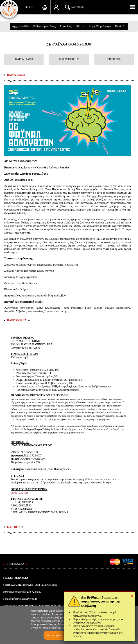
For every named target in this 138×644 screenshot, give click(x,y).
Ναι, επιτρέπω (54, 635)
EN (32, 7)
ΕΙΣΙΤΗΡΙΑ (114, 59)
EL (26, 7)
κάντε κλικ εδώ (19, 493)
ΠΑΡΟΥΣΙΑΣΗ (24, 59)
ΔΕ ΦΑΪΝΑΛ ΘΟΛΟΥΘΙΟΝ (69, 44)
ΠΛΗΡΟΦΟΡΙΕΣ (69, 59)
